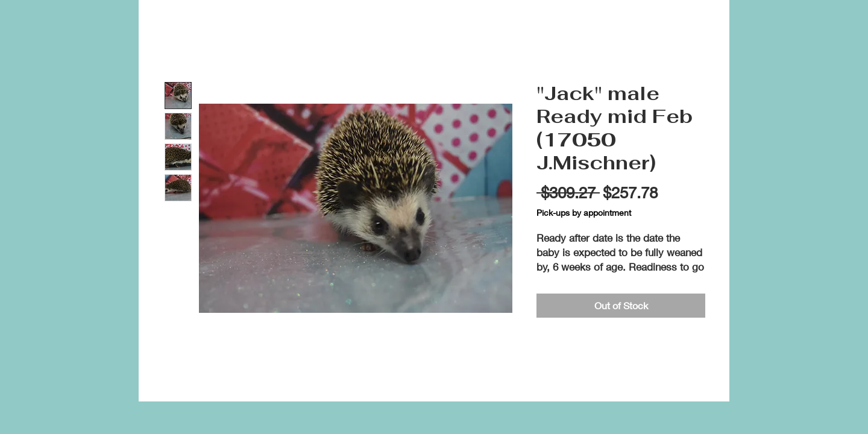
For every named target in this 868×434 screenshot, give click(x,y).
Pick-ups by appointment (584, 212)
